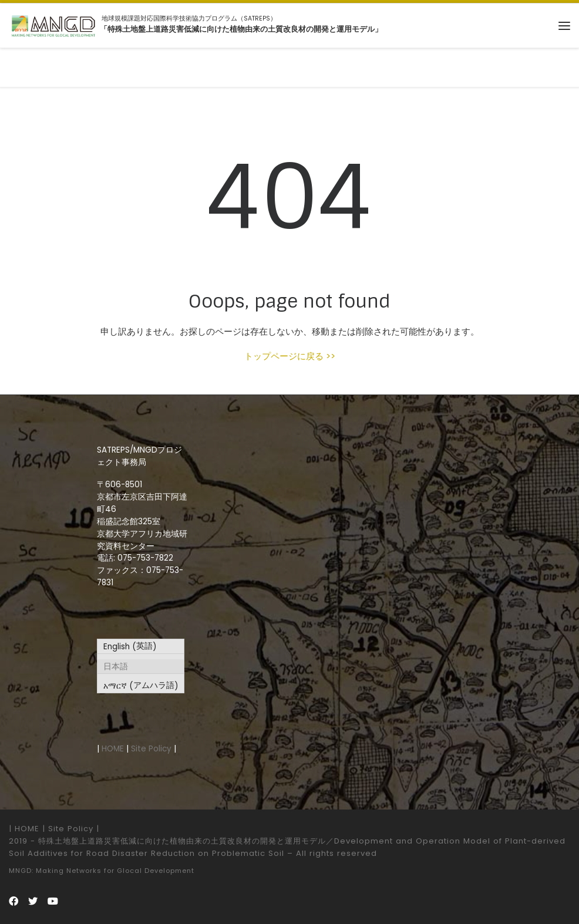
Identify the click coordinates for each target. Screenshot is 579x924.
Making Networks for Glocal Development (115, 871)
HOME (113, 749)
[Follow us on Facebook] (14, 901)
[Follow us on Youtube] (53, 901)
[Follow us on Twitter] (33, 901)
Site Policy (151, 749)
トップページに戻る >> (290, 356)
